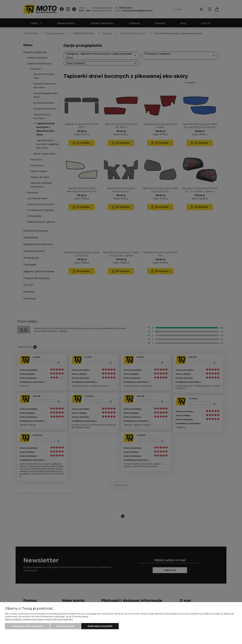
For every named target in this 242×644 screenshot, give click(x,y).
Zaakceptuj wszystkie (100, 626)
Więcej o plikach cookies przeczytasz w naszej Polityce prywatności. (39, 619)
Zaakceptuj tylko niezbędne (27, 626)
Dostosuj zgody (65, 626)
